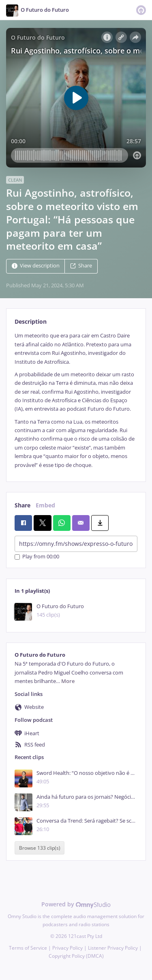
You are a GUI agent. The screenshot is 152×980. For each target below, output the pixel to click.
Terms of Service (28, 948)
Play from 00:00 (37, 557)
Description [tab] (31, 321)
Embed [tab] (45, 505)
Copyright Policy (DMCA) (76, 956)
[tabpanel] (76, 400)
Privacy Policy (67, 948)
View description (36, 266)
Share (81, 266)
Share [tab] (22, 505)
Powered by (76, 904)
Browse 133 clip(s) (40, 848)
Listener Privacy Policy (113, 948)
